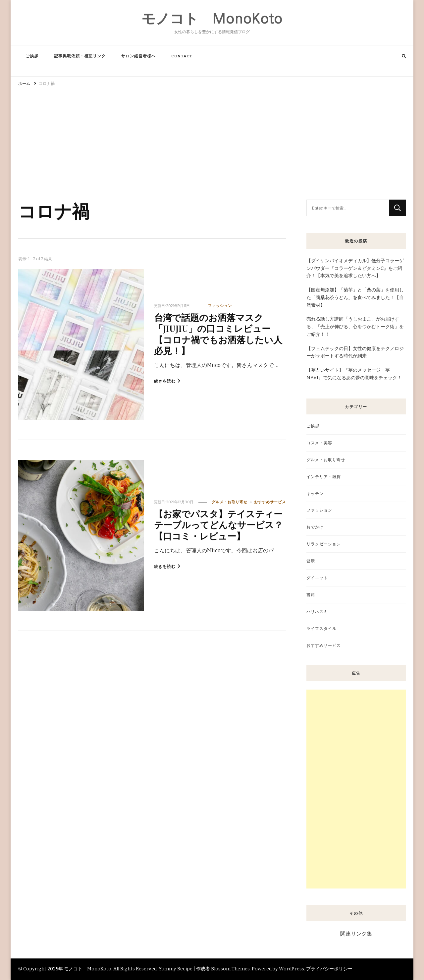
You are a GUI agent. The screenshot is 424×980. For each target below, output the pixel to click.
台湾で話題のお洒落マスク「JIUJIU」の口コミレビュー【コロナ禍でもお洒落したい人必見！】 (218, 334)
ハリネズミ (317, 612)
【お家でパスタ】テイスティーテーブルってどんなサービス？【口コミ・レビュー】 (218, 525)
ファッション (220, 306)
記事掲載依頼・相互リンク (80, 56)
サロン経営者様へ (138, 56)
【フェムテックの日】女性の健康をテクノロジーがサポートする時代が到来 (355, 352)
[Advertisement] (212, 140)
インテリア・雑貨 (324, 477)
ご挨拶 (32, 56)
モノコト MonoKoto (212, 19)
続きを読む (167, 381)
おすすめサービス (270, 502)
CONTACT (182, 56)
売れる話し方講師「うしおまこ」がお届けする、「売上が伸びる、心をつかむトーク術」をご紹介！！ (355, 327)
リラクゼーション (324, 544)
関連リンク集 (356, 934)
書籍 (311, 595)
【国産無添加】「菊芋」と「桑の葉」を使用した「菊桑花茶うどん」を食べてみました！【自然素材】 (355, 298)
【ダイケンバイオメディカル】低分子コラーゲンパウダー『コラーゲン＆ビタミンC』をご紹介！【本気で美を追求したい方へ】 (355, 268)
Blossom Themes (230, 969)
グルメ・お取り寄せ (230, 502)
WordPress (291, 969)
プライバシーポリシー (329, 969)
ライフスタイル (321, 628)
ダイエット (317, 578)
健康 (311, 561)
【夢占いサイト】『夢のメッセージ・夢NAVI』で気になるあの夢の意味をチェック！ (354, 374)
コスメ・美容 (319, 443)
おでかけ (315, 527)
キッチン (315, 493)
